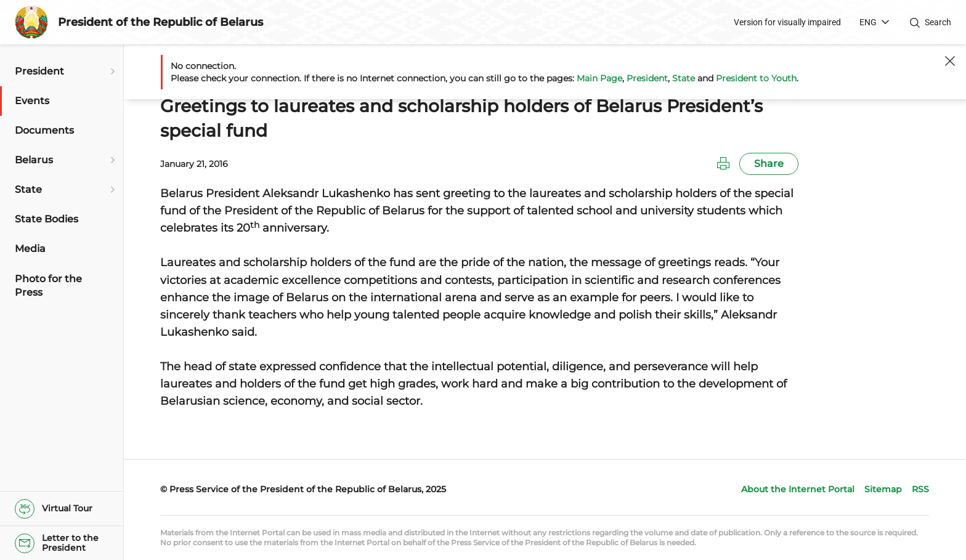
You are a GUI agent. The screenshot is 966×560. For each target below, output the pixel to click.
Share (769, 164)
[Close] (950, 61)
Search (938, 22)
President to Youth (756, 78)
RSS (920, 489)
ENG (868, 22)
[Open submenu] (111, 71)
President (647, 78)
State (684, 78)
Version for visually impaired (787, 22)
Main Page (599, 78)
